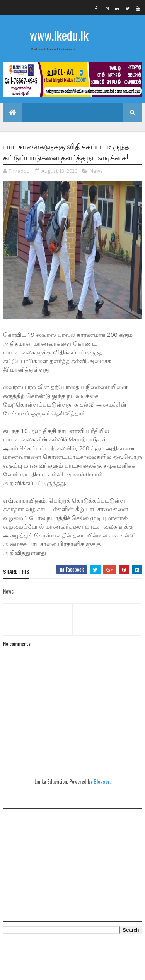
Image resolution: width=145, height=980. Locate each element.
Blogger (101, 781)
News (96, 171)
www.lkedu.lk (59, 35)
